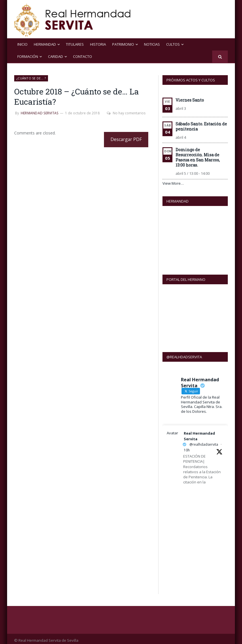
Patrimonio (123, 44)
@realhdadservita (204, 441)
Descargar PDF (126, 139)
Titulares (75, 44)
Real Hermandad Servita (199, 433)
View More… (173, 183)
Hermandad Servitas (39, 113)
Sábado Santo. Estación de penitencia (201, 126)
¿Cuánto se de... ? (31, 78)
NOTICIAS (152, 44)
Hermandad (45, 44)
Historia (98, 44)
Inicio (22, 44)
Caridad (56, 56)
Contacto (83, 56)
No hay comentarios (126, 113)
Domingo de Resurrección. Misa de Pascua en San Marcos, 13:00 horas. (198, 157)
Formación (28, 56)
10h (187, 447)
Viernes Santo (190, 100)
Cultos (173, 44)
